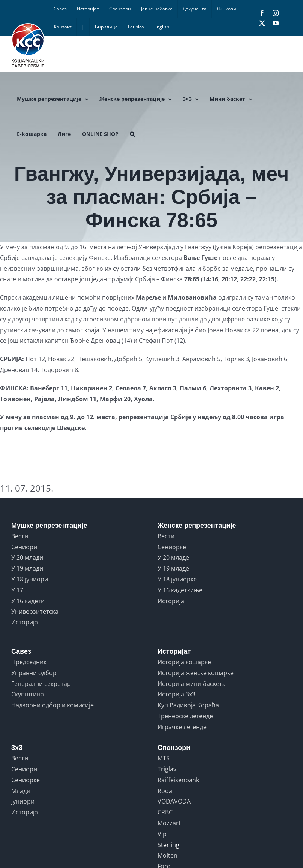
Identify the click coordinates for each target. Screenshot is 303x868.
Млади (21, 791)
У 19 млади (27, 568)
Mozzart (169, 823)
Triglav (167, 769)
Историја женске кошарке (196, 673)
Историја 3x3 (176, 694)
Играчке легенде (182, 727)
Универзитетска (35, 611)
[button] (132, 134)
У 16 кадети (28, 601)
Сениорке (172, 547)
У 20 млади (27, 557)
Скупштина (28, 694)
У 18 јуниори (30, 579)
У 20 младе (173, 557)
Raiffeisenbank (178, 780)
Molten (167, 855)
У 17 (17, 590)
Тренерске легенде (185, 716)
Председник (29, 662)
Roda (165, 791)
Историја (25, 622)
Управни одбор (34, 673)
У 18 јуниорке (177, 579)
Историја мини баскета (192, 684)
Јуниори (23, 801)
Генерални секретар (41, 684)
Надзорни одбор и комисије (52, 705)
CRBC (165, 812)
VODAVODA (174, 801)
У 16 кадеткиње (180, 590)
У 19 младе (173, 568)
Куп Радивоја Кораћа (188, 705)
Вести (20, 536)
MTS (163, 758)
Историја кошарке (184, 662)
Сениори (24, 547)
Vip (162, 834)
